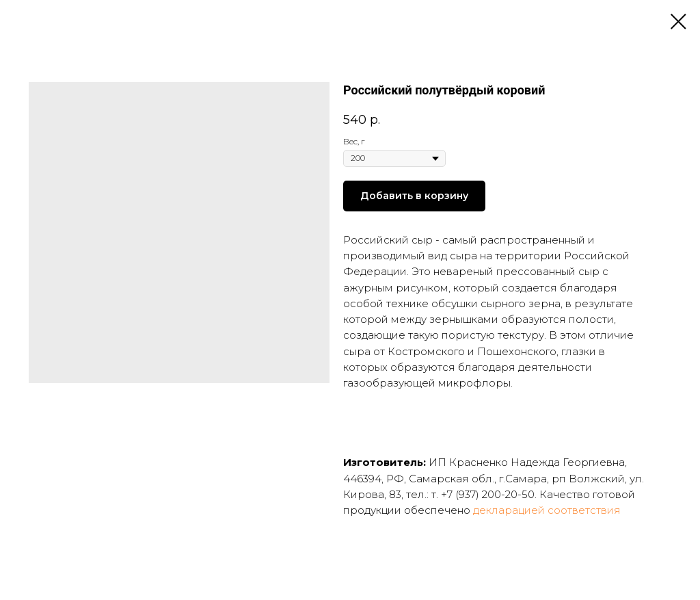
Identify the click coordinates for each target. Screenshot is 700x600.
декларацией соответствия (547, 510)
